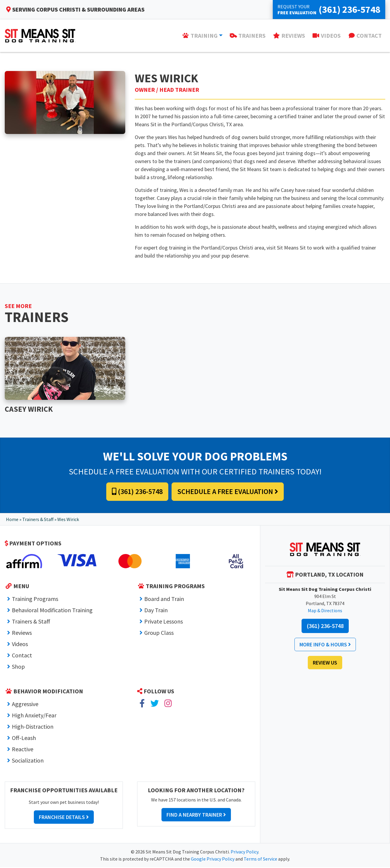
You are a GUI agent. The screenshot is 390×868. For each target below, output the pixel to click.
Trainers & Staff (38, 520)
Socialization (28, 761)
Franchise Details (64, 818)
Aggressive (25, 705)
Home (12, 520)
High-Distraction (33, 727)
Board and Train (164, 600)
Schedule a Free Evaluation (228, 492)
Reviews (22, 633)
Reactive (23, 750)
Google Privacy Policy (213, 860)
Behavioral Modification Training (52, 611)
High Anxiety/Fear (34, 716)
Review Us (325, 663)
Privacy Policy (244, 853)
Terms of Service (260, 860)
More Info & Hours (325, 645)
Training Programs (35, 600)
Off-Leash (24, 739)
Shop (18, 667)
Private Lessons (164, 622)
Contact (22, 656)
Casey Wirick (30, 409)
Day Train (156, 611)
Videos (20, 645)
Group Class (159, 633)
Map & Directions (325, 611)
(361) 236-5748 (137, 492)
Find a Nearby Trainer (196, 816)
